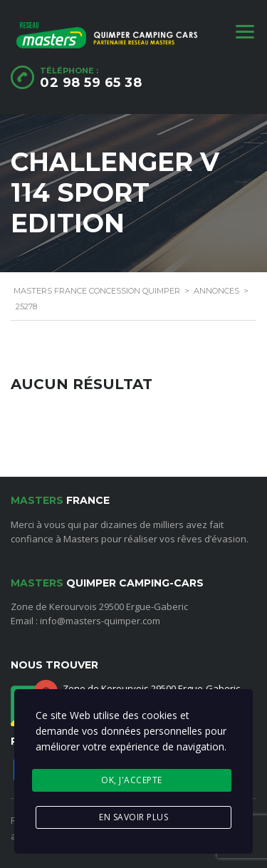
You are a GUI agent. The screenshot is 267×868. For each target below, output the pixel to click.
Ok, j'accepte (132, 780)
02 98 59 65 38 (91, 83)
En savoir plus (133, 817)
